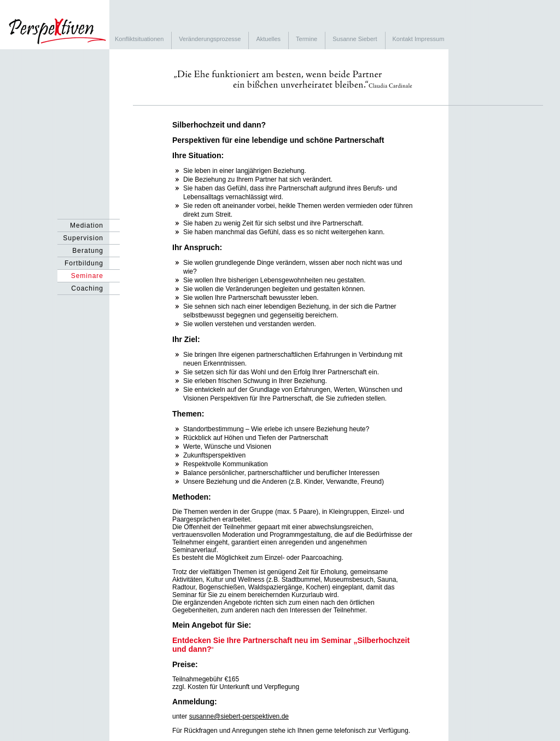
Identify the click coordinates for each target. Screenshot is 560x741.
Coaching (87, 288)
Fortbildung (84, 263)
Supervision (83, 238)
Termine (307, 39)
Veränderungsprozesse (210, 39)
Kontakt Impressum (419, 39)
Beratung (88, 251)
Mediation (87, 225)
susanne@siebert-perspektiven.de (239, 716)
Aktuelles (268, 39)
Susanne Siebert (355, 39)
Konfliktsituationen (139, 39)
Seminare (87, 276)
